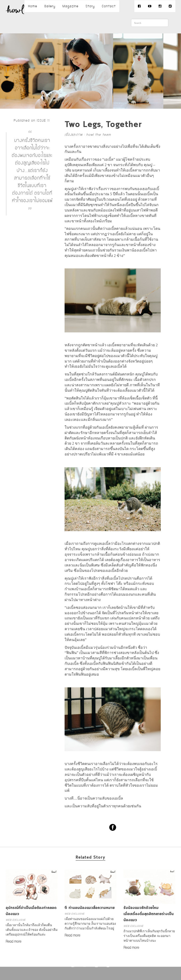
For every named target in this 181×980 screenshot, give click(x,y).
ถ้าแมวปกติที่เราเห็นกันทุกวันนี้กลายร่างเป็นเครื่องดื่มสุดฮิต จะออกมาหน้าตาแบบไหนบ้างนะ (149, 936)
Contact (109, 6)
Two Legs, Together (103, 125)
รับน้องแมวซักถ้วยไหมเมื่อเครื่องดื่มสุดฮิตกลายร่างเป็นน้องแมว (149, 914)
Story (90, 6)
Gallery (50, 6)
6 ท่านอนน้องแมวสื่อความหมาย (90, 908)
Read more (13, 942)
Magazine (70, 6)
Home (33, 6)
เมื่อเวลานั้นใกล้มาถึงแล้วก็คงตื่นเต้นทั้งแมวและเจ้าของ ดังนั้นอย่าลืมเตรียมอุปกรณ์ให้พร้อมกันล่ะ (32, 930)
